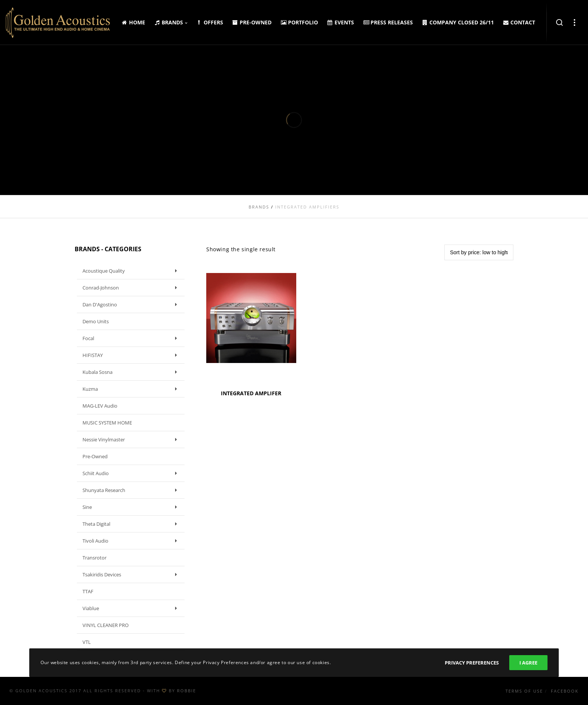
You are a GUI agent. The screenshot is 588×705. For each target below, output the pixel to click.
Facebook (565, 691)
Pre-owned (95, 456)
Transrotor (94, 558)
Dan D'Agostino (132, 304)
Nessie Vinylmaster (132, 439)
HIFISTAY (132, 355)
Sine (132, 507)
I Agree (528, 663)
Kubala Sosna (132, 372)
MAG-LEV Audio (100, 406)
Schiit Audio (132, 473)
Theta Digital (132, 524)
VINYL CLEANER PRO (106, 625)
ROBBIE (187, 691)
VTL (87, 642)
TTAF (88, 591)
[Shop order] (479, 252)
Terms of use (524, 691)
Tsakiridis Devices (132, 574)
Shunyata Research (132, 490)
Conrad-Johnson (132, 288)
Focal (132, 338)
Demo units (96, 321)
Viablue (132, 608)
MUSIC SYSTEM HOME (107, 423)
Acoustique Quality (132, 271)
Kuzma (132, 389)
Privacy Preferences (472, 663)
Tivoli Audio (132, 541)
